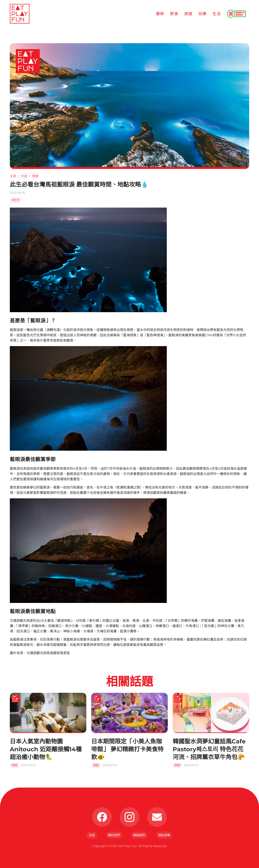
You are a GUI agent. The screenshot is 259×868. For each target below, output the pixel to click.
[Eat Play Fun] (20, 14)
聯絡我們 (139, 835)
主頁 (13, 176)
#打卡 (16, 200)
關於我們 (114, 835)
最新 (160, 14)
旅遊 (188, 14)
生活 (217, 14)
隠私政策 (164, 835)
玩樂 (202, 14)
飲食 (174, 14)
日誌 (24, 176)
